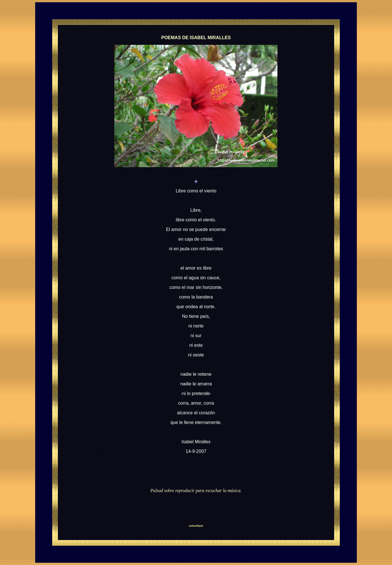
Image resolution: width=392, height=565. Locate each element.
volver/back (196, 526)
